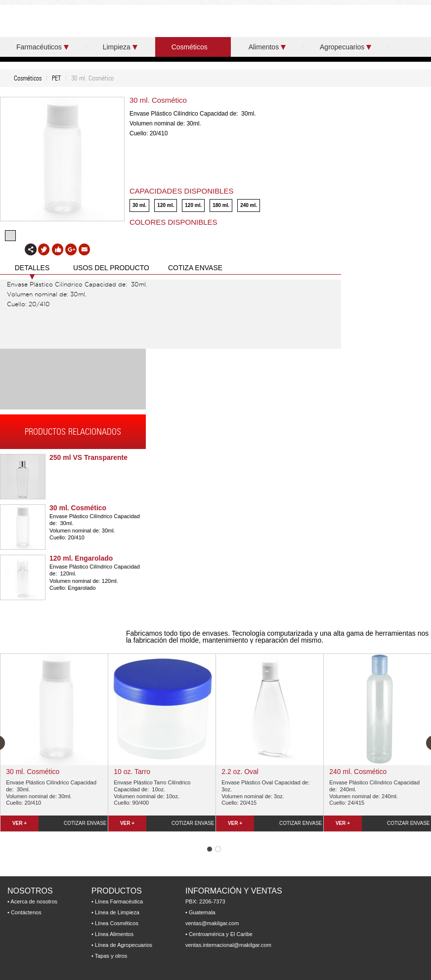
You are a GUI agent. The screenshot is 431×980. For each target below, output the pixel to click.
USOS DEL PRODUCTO (111, 268)
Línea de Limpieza (117, 912)
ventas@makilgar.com (212, 923)
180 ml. (221, 205)
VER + (20, 823)
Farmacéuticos (43, 47)
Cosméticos (193, 47)
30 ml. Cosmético (78, 508)
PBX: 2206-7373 (205, 901)
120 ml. (166, 205)
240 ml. (249, 205)
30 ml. (139, 205)
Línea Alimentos (114, 934)
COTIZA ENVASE (195, 268)
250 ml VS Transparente (88, 457)
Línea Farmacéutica (119, 901)
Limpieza (120, 47)
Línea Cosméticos (117, 923)
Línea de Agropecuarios (124, 945)
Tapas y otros (111, 956)
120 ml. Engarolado (81, 558)
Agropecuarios (345, 47)
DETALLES (32, 268)
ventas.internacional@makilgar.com (228, 945)
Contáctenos (26, 912)
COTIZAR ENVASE (85, 823)
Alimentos (267, 47)
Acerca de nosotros (34, 901)
